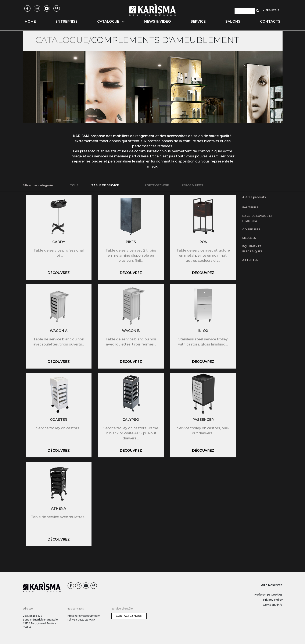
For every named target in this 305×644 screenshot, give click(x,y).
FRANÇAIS (272, 10)
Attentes (250, 260)
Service (198, 21)
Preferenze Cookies (268, 594)
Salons (233, 21)
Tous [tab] (74, 185)
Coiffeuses (251, 229)
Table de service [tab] (105, 185)
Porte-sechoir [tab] (157, 185)
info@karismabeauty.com (84, 616)
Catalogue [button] (111, 21)
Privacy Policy (273, 600)
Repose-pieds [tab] (192, 185)
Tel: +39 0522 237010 (81, 620)
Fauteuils (250, 207)
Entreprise (67, 21)
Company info (273, 605)
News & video (158, 21)
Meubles (249, 238)
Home (30, 21)
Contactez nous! (129, 616)
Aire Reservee (272, 585)
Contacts (270, 21)
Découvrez (59, 273)
